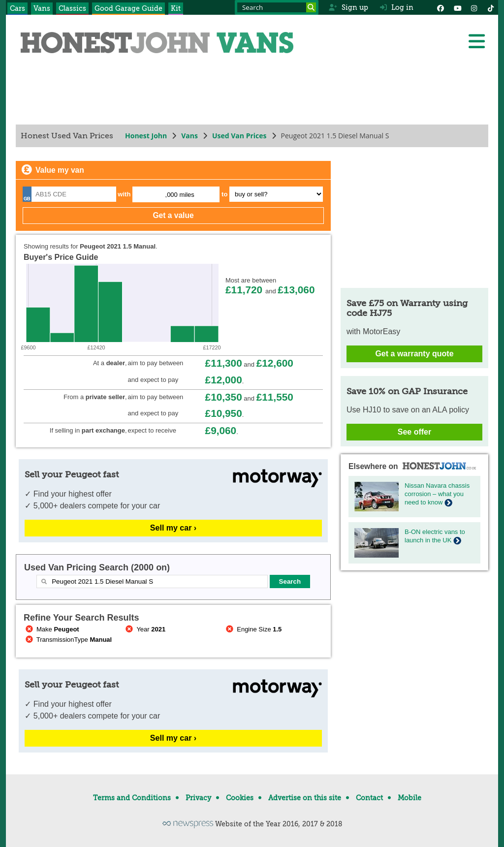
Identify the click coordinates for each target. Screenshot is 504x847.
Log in (397, 7)
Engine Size (253, 629)
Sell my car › (173, 528)
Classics (72, 8)
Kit (176, 8)
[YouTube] (457, 7)
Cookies (240, 798)
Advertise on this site (305, 798)
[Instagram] (474, 7)
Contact (369, 798)
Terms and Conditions (132, 798)
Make (51, 629)
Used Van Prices (239, 136)
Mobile (409, 798)
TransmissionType (68, 640)
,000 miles (180, 195)
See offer (414, 432)
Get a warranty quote (414, 354)
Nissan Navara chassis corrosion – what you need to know (437, 494)
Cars (17, 8)
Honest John (146, 136)
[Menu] (476, 41)
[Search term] (277, 7)
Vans (42, 8)
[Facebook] (441, 7)
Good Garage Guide (128, 8)
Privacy (198, 798)
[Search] (311, 7)
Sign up (348, 7)
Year (145, 629)
